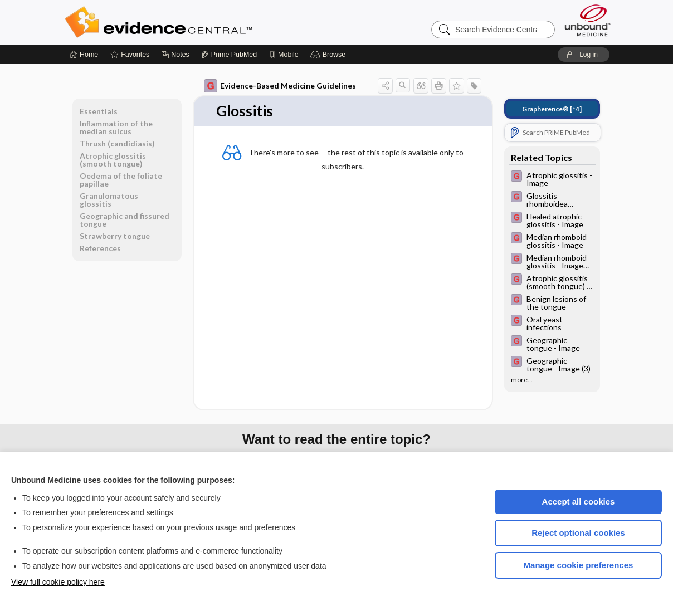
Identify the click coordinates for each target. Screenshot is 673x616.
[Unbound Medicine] (588, 20)
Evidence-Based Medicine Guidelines (280, 86)
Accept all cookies (579, 502)
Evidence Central (203, 22)
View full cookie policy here (58, 582)
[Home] (84, 55)
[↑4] (552, 109)
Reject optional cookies (578, 533)
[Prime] (229, 55)
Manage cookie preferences (579, 565)
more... (522, 380)
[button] (330, 55)
